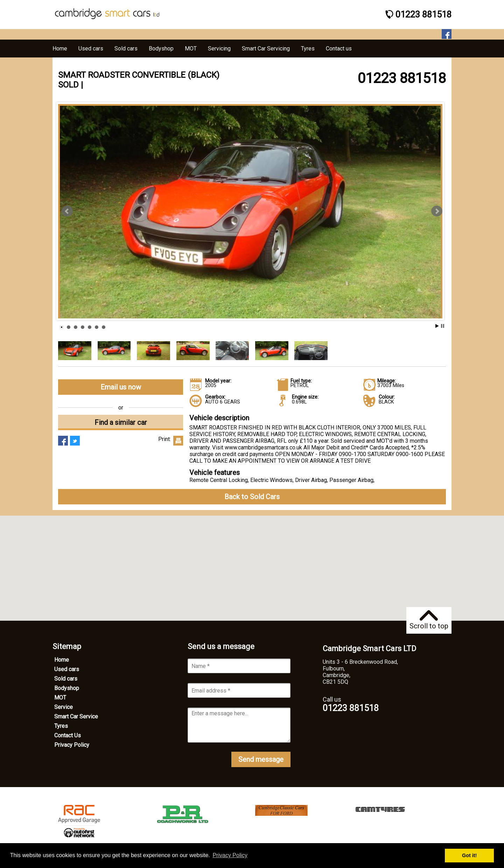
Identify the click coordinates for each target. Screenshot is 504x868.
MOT (60, 698)
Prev (67, 211)
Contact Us (68, 735)
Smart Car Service (76, 717)
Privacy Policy (72, 745)
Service (64, 707)
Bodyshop (67, 688)
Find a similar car (121, 422)
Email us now (121, 387)
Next (437, 211)
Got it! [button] (469, 855)
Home (62, 660)
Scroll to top (429, 620)
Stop (443, 326)
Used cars (67, 669)
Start (437, 326)
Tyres (61, 726)
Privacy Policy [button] (230, 855)
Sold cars (66, 679)
